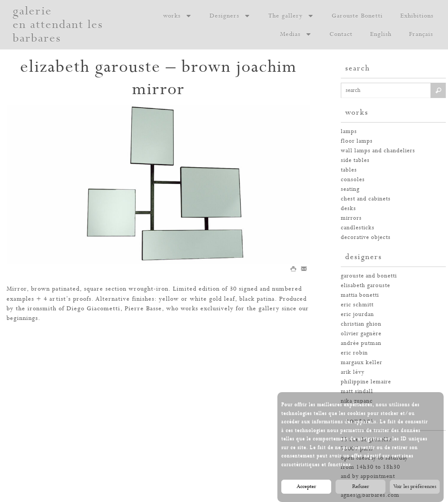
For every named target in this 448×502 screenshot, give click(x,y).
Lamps (349, 132)
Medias (296, 34)
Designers (230, 16)
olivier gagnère (361, 334)
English (381, 34)
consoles (353, 180)
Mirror (17, 289)
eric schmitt (357, 305)
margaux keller (362, 363)
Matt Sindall (357, 391)
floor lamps (357, 141)
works (178, 16)
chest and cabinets (366, 199)
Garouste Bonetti (357, 16)
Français (421, 34)
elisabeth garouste (366, 286)
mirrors (351, 218)
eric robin (354, 353)
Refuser (361, 487)
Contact (341, 34)
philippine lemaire (366, 382)
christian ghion (361, 324)
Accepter (306, 487)
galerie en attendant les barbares (58, 25)
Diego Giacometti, (94, 309)
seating (350, 189)
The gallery (291, 16)
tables (349, 170)
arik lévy (353, 372)
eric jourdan (357, 314)
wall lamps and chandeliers (378, 151)
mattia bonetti (360, 295)
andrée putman (361, 343)
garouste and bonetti (369, 276)
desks (348, 209)
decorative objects (366, 237)
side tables (355, 160)
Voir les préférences (415, 487)
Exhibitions (417, 16)
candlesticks (358, 228)
